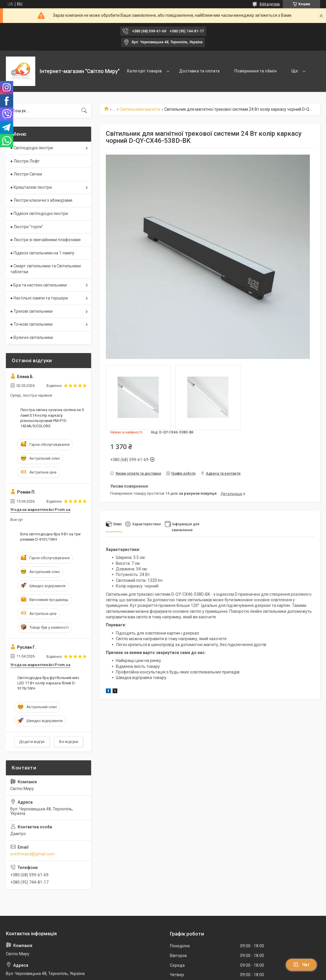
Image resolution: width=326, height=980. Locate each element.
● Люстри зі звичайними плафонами (45, 240)
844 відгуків (270, 4)
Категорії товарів (144, 71)
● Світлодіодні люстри (32, 148)
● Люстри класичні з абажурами (41, 200)
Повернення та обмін (255, 71)
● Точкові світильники (31, 324)
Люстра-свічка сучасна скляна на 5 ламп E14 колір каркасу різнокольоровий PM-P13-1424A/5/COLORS (52, 418)
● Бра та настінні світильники (39, 285)
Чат (301, 965)
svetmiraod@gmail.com (32, 854)
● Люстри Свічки (26, 174)
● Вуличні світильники (32, 337)
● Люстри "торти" (27, 227)
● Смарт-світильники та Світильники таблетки (46, 269)
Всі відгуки (69, 742)
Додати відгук (32, 742)
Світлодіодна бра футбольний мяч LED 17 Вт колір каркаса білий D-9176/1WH (48, 683)
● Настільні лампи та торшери (39, 298)
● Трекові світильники (31, 311)
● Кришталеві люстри (31, 187)
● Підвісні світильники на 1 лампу (42, 253)
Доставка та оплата (199, 71)
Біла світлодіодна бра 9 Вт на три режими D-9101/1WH (50, 537)
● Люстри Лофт (25, 161)
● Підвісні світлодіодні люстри (39, 213)
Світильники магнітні (140, 109)
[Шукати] (84, 111)
